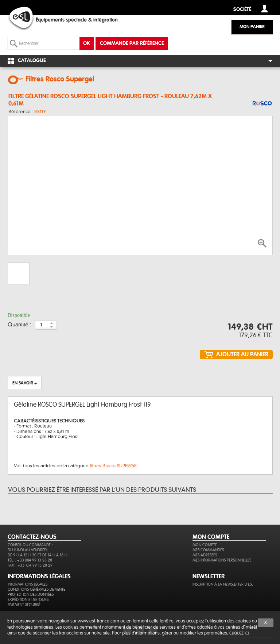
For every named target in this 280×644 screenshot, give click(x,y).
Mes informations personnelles (222, 560)
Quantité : (20, 325)
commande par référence (132, 43)
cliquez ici (239, 633)
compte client (265, 9)
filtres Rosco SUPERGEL (114, 466)
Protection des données (31, 595)
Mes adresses (205, 555)
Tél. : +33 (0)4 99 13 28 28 (30, 560)
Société (242, 10)
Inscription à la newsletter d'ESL (223, 584)
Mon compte (205, 545)
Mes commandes (208, 550)
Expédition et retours (28, 600)
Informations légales (28, 584)
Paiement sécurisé (24, 605)
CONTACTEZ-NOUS (32, 537)
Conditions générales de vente (36, 589)
